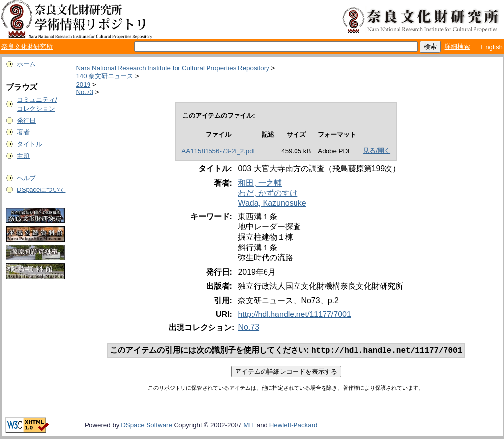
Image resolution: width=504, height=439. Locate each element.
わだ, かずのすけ (268, 193)
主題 (23, 156)
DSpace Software (147, 426)
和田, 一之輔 (260, 183)
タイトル (30, 144)
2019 (83, 84)
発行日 (26, 120)
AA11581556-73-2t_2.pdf (218, 151)
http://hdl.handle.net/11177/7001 (295, 314)
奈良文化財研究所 (27, 47)
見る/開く (377, 150)
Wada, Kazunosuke (272, 203)
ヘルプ (26, 178)
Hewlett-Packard (294, 426)
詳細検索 (457, 47)
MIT (249, 426)
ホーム (26, 64)
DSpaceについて (41, 190)
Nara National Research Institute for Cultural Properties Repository (172, 68)
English (492, 47)
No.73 (85, 92)
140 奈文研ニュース (104, 76)
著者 (23, 132)
